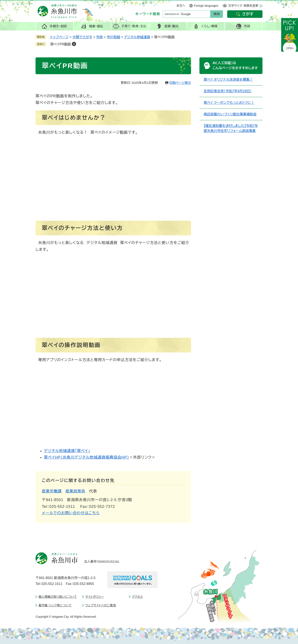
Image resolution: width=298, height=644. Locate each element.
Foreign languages (206, 6)
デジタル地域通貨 (137, 37)
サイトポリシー (95, 597)
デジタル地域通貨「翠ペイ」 (67, 451)
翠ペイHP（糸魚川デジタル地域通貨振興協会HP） (87, 457)
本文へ (181, 6)
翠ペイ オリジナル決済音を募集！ (228, 80)
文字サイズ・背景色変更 (243, 6)
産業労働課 (52, 491)
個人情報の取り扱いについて (58, 597)
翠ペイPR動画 (61, 44)
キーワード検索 (148, 14)
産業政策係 (76, 491)
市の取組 (113, 37)
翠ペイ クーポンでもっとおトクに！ (229, 103)
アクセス (137, 597)
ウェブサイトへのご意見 (101, 605)
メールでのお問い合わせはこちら (71, 513)
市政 (99, 37)
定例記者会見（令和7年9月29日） (228, 91)
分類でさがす (82, 37)
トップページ (59, 37)
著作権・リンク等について (55, 605)
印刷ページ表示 (180, 83)
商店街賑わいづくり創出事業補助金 (230, 114)
